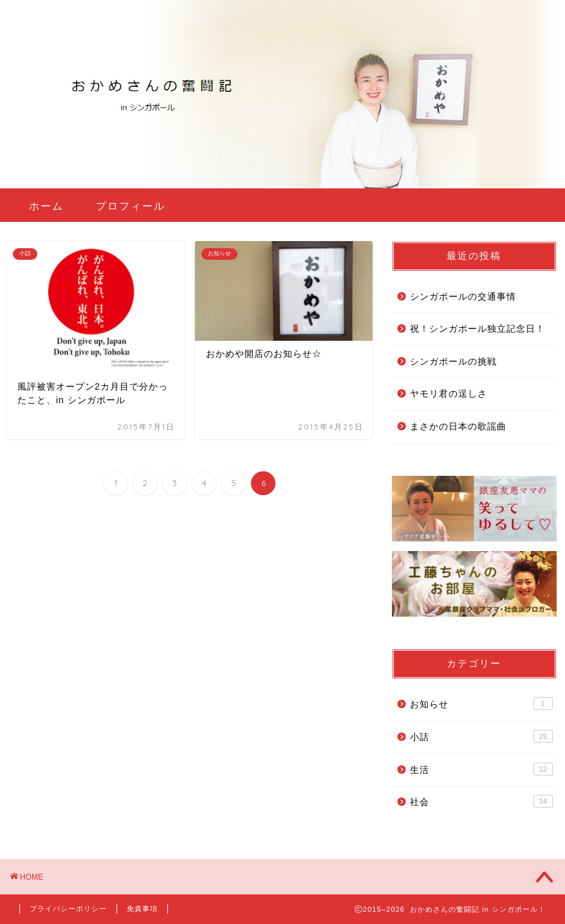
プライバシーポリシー (68, 909)
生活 (481, 769)
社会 (481, 801)
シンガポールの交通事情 (463, 297)
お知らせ (481, 703)
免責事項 (142, 909)
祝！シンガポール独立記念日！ (477, 329)
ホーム (46, 206)
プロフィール (131, 206)
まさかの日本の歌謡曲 (458, 427)
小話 (481, 736)
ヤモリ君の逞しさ (449, 394)
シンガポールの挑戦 (453, 362)
